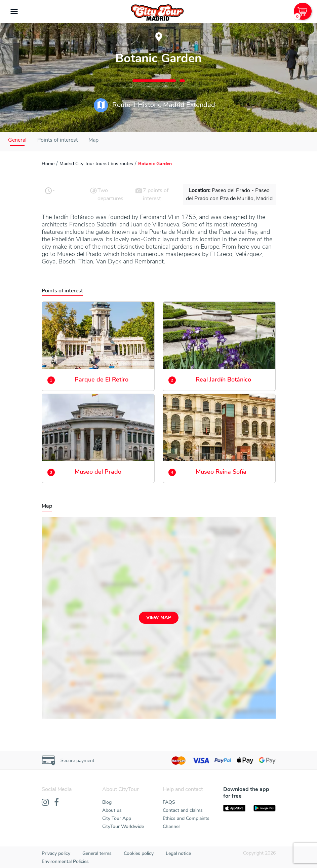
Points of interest (57, 140)
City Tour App (117, 818)
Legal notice (178, 853)
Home (48, 164)
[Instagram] (45, 803)
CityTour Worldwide (123, 826)
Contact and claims (183, 810)
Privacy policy (56, 853)
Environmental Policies (65, 861)
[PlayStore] (265, 808)
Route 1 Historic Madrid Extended (154, 105)
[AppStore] (234, 808)
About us (112, 810)
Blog (107, 802)
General (17, 140)
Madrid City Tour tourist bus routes (96, 164)
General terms (97, 853)
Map (93, 140)
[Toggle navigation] (14, 11)
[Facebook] (56, 803)
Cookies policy (139, 853)
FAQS (169, 802)
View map (159, 618)
